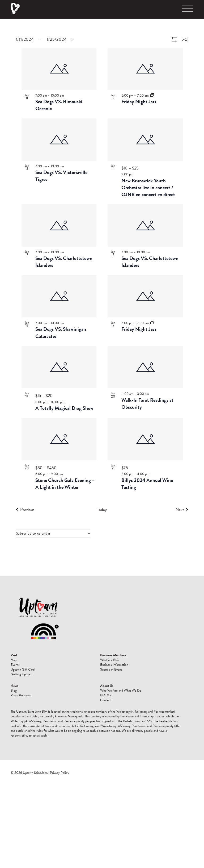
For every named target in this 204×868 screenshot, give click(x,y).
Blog (14, 691)
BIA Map (106, 695)
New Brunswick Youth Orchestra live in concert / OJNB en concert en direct (148, 187)
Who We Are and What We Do (121, 691)
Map (14, 660)
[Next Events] (182, 510)
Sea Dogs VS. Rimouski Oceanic (59, 105)
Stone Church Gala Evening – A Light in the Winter (65, 484)
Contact (105, 700)
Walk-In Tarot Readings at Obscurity (147, 404)
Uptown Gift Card (23, 669)
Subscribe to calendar (33, 534)
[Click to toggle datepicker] (45, 40)
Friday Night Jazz (139, 102)
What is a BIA (109, 660)
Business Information (114, 665)
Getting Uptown (21, 674)
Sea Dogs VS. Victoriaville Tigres (61, 176)
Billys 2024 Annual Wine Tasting (147, 484)
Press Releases (21, 695)
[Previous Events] (25, 510)
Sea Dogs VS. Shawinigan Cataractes (61, 332)
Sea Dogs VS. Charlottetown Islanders (64, 262)
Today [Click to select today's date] (102, 510)
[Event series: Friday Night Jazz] (152, 95)
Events (15, 665)
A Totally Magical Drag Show (64, 408)
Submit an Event (111, 669)
